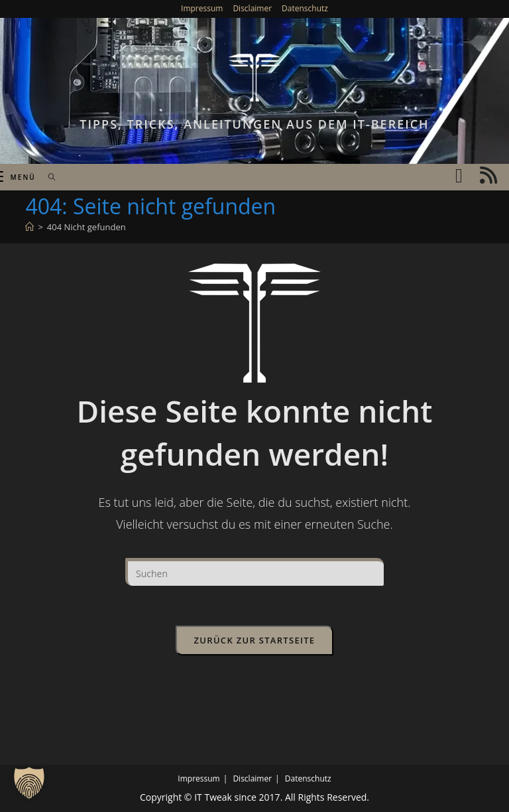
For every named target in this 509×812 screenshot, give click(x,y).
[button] (29, 783)
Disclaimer (252, 8)
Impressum (202, 8)
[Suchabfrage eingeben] (254, 572)
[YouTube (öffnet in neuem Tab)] (459, 175)
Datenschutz (305, 8)
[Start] (29, 227)
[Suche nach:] (47, 177)
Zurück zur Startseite (255, 640)
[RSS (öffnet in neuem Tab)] (488, 175)
